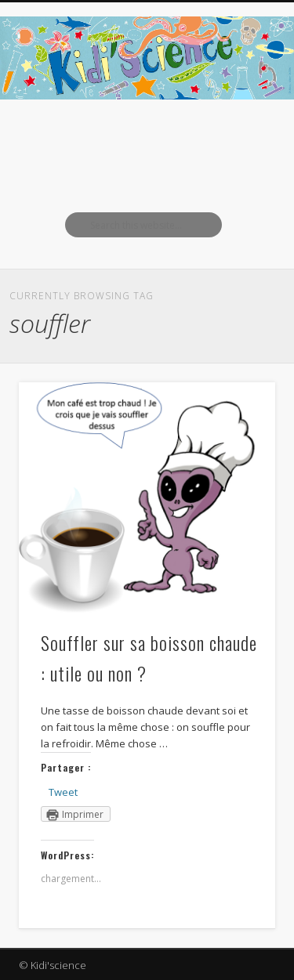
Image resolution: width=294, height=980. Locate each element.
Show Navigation (238, 140)
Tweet (63, 792)
